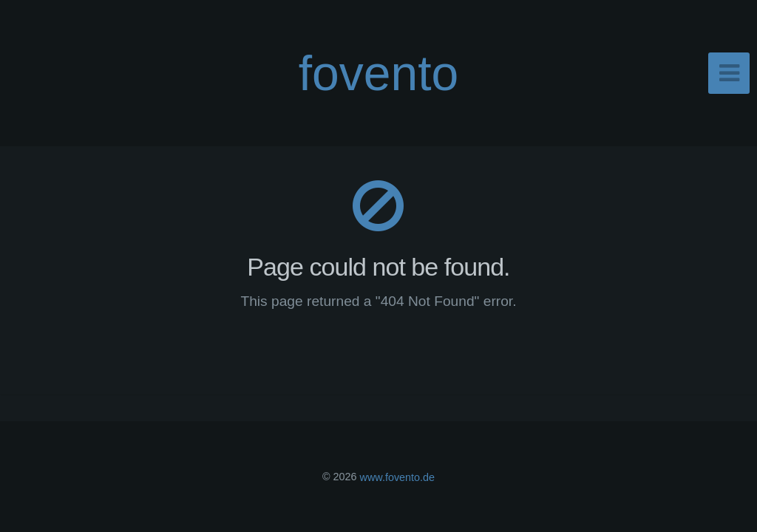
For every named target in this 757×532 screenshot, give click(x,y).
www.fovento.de (398, 477)
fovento (379, 73)
